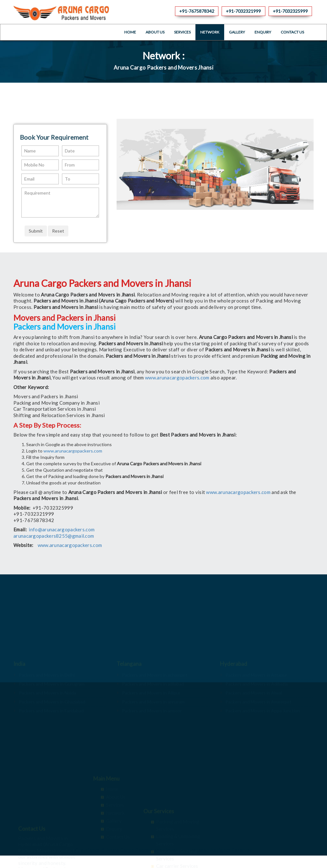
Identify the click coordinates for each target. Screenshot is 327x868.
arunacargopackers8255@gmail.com (54, 536)
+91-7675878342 (197, 11)
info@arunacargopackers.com (62, 529)
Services (182, 32)
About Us (155, 32)
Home (130, 32)
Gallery (237, 32)
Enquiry (263, 32)
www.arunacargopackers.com (177, 378)
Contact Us (292, 32)
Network (210, 32)
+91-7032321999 (243, 11)
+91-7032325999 (290, 11)
